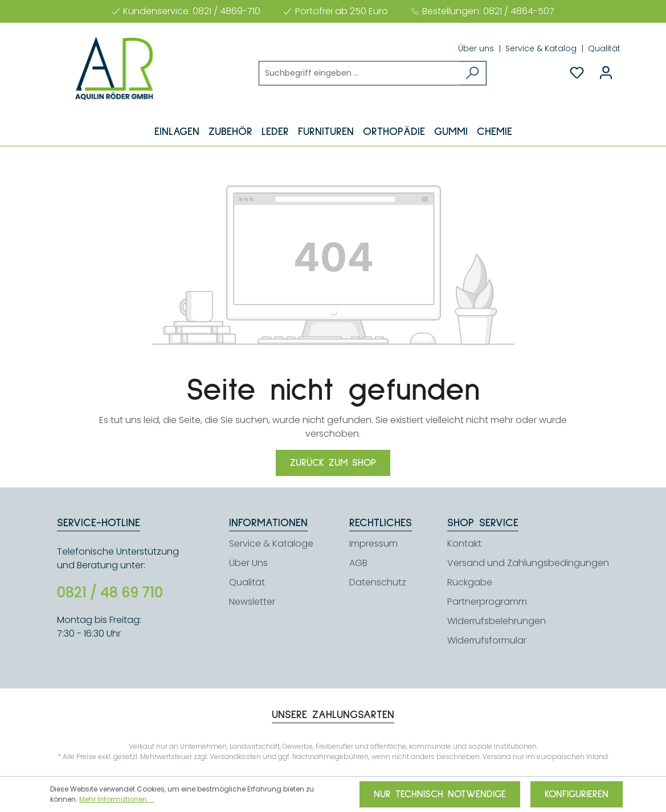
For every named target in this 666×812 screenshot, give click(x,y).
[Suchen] (473, 73)
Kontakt (464, 544)
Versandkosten (235, 756)
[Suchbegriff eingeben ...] (359, 73)
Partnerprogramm (487, 602)
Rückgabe (470, 582)
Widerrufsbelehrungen (497, 621)
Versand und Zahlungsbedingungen (528, 563)
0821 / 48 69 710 (110, 593)
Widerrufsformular (487, 640)
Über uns (477, 48)
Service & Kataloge (271, 544)
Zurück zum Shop (333, 463)
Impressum (373, 544)
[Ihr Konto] (606, 73)
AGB (358, 563)
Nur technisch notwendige (440, 794)
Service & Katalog (542, 48)
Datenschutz (378, 582)
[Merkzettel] (577, 73)
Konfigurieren (577, 794)
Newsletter (252, 602)
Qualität (604, 48)
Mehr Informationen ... (117, 799)
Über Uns (248, 563)
